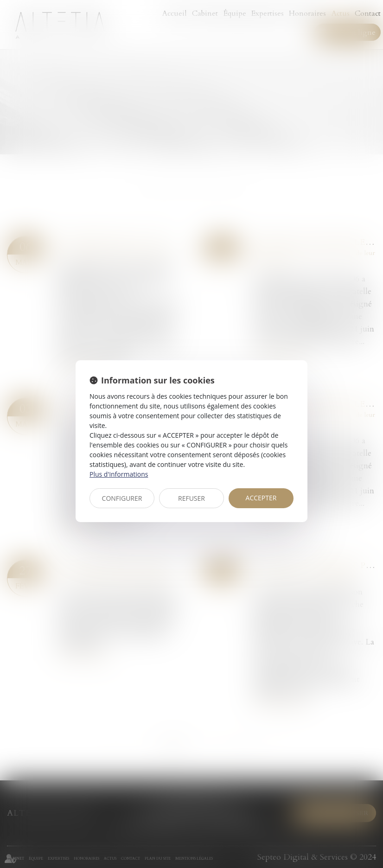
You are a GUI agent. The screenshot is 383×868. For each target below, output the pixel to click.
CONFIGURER (122, 498)
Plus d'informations (119, 474)
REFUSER (191, 498)
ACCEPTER (261, 498)
